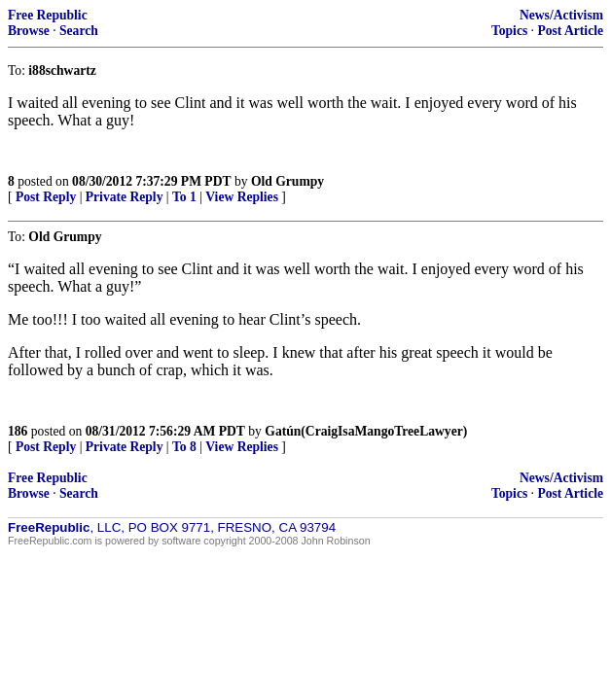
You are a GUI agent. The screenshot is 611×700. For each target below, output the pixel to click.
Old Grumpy (288, 181)
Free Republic (48, 15)
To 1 (184, 197)
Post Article (570, 31)
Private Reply (125, 197)
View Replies (242, 197)
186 (18, 431)
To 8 (184, 447)
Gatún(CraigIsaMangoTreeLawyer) (366, 431)
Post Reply (46, 197)
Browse (29, 31)
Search (79, 31)
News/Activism (561, 15)
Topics (509, 31)
